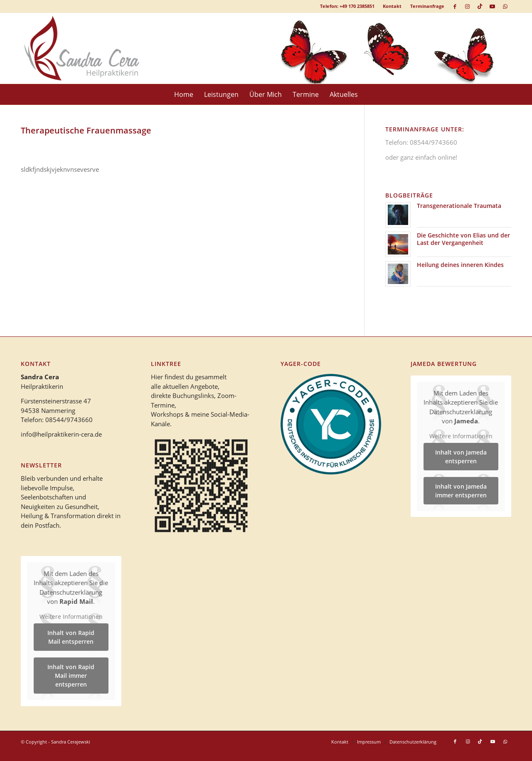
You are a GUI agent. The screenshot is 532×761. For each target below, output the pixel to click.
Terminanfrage (427, 6)
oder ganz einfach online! (421, 157)
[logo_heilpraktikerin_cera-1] (88, 48)
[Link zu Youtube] (492, 6)
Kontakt (392, 6)
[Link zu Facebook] (455, 6)
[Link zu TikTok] (480, 6)
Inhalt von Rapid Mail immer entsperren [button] (71, 676)
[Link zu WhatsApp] (505, 6)
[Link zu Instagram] (467, 6)
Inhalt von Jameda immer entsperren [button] (461, 491)
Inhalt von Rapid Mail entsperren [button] (71, 637)
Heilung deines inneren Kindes (460, 265)
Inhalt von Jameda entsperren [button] (461, 457)
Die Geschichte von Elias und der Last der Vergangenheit (463, 239)
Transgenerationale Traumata (459, 206)
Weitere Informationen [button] (71, 616)
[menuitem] (392, 6)
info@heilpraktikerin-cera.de (61, 434)
